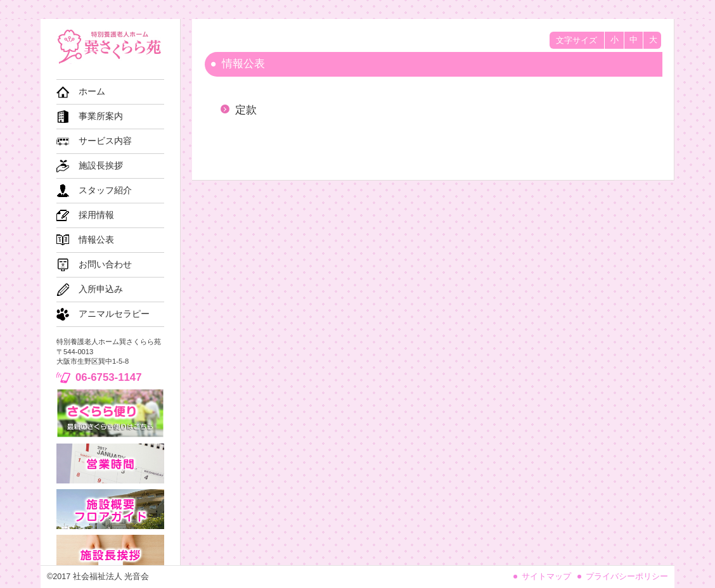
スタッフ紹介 (105, 190)
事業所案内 (101, 116)
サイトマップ (546, 577)
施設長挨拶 (101, 166)
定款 (246, 110)
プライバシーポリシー (627, 577)
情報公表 (96, 240)
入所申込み (101, 289)
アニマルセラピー (114, 314)
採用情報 (96, 215)
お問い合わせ (105, 265)
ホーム (92, 92)
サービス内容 (105, 141)
